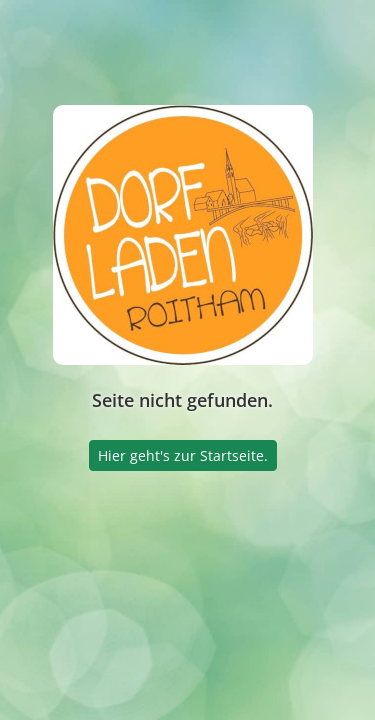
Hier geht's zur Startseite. (183, 455)
